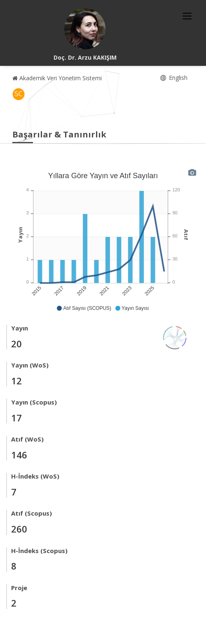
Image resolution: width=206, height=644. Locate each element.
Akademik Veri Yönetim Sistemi (57, 78)
